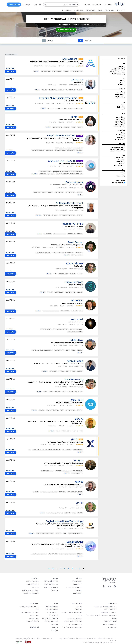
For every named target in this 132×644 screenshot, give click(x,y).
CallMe (121, 83)
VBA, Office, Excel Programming (63, 253)
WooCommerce (111, 621)
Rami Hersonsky (74, 379)
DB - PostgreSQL (118, 183)
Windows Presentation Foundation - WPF (69, 174)
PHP (55, 274)
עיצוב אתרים (78, 609)
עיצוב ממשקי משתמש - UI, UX (72, 627)
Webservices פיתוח (77, 71)
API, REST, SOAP (59, 350)
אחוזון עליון (120, 84)
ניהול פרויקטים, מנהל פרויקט (75, 533)
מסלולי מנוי (36, 587)
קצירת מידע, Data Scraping (43, 253)
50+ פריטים (120, 136)
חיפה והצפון (120, 161)
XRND (74, 439)
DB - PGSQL (79, 253)
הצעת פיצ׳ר (78, 590)
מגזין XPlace (78, 584)
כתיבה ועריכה (35, 603)
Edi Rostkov (76, 340)
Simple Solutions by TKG (61, 136)
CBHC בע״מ (77, 400)
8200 (122, 172)
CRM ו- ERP (62, 492)
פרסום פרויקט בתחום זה (66, 30)
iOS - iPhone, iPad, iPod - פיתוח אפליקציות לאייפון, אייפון (68, 171)
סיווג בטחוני (120, 176)
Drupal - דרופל (111, 627)
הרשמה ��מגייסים (51, 581)
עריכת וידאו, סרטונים (75, 624)
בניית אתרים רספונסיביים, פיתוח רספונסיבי (43, 192)
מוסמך (122, 81)
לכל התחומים (35, 627)
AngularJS (48, 234)
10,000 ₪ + (120, 118)
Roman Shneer (75, 263)
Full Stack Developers (57, 90)
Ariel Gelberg (70, 59)
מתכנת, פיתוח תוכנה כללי (45, 171)
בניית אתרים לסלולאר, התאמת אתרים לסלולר (42, 150)
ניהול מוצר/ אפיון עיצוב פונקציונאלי (49, 492)
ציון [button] (124, 102)
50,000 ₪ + (120, 119)
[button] (114, 59)
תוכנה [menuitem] (100, 10)
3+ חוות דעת (120, 93)
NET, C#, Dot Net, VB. (50, 618)
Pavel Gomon (75, 242)
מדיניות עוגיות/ (41, 638)
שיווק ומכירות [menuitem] (79, 10)
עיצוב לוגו (79, 606)
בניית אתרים (112, 603)
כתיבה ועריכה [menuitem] (91, 10)
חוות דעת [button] (122, 89)
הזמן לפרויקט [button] (10, 68)
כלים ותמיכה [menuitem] (107, 4)
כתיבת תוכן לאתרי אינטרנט (30, 612)
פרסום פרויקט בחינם (51, 584)
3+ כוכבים (120, 106)
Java (81, 311)
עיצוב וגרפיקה (77, 603)
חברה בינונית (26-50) (117, 72)
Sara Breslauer (75, 542)
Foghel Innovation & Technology (64, 521)
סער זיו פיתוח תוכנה (73, 224)
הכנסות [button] (123, 114)
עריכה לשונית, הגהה (32, 621)
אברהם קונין (77, 80)
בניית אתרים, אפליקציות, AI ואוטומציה (58, 98)
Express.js (71, 234)
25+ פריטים (120, 134)
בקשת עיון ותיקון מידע (22, 638)
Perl (64, 392)
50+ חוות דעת (119, 98)
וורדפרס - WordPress (47, 471)
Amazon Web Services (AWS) (55, 410)
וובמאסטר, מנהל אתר (109, 624)
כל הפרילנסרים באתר (51, 587)
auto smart (77, 319)
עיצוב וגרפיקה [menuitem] (110, 10)
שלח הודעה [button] (11, 71)
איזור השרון (120, 159)
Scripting (47, 215)
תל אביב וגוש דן (119, 158)
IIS (30, 450)
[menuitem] (40, 5)
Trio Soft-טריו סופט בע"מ (62, 161)
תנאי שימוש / (50, 638)
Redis (73, 127)
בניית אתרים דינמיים (57, 71)
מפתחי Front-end (51, 609)
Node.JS (66, 71)
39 (53, 569)
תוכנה (56, 603)
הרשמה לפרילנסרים (33, 581)
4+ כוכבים (120, 108)
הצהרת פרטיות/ (32, 638)
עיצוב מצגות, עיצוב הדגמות (73, 621)
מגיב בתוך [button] (122, 144)
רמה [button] (124, 78)
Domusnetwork (74, 182)
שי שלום (79, 419)
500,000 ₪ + (119, 124)
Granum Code (75, 361)
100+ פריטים (120, 138)
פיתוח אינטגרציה (78, 108)
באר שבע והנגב (119, 165)
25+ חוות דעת (119, 96)
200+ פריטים (119, 139)
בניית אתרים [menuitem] (121, 10)
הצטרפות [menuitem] (27, 4)
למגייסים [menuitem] (88, 4)
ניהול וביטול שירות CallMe (31, 590)
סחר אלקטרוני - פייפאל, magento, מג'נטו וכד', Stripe (69, 150)
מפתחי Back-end (52, 606)
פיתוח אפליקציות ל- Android (47, 174)
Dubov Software (74, 282)
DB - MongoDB (46, 71)
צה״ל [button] (124, 170)
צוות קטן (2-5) (119, 68)
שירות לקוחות (78, 593)
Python (55, 215)
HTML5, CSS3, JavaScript (75, 332)
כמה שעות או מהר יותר (117, 149)
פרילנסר (121, 66)
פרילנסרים (85, 41)
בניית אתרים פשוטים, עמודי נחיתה (63, 148)
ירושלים (121, 163)
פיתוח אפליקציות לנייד (77, 255)
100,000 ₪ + (119, 121)
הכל (122, 91)
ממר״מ (121, 174)
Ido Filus (78, 461)
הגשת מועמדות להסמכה (31, 593)
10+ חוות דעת (119, 94)
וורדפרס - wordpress (109, 612)
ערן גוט (79, 503)
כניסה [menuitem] (35, 4)
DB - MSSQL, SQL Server (75, 392)
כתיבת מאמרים (34, 618)
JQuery (80, 127)
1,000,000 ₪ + (119, 126)
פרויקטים (47, 41)
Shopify (58, 108)
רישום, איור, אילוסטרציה (74, 618)
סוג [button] (124, 64)
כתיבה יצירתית (34, 615)
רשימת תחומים (77, 581)
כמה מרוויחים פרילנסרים (74, 587)
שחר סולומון (77, 301)
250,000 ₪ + (119, 123)
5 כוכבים (121, 109)
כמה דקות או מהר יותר (117, 151)
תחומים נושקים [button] (121, 180)
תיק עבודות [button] (122, 130)
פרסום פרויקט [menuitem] (14, 4)
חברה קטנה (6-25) (117, 70)
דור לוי (74, 117)
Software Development (70, 203)
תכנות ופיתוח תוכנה (89, 25)
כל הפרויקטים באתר (33, 584)
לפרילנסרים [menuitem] (97, 4)
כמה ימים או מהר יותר (117, 148)
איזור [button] (124, 155)
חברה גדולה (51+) (118, 74)
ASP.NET (45, 90)
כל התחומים (101, 25)
